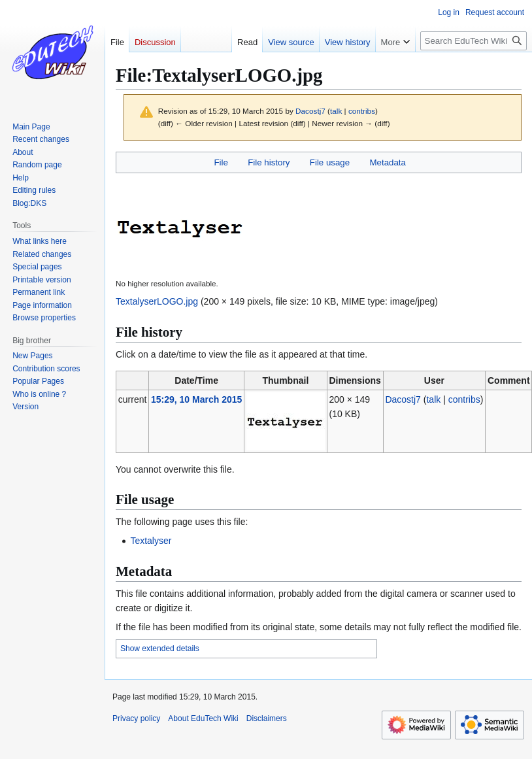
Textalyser (151, 541)
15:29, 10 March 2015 (196, 399)
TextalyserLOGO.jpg (157, 301)
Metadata (387, 162)
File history (269, 162)
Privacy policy (136, 718)
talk (336, 111)
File (221, 162)
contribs (362, 111)
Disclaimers (267, 718)
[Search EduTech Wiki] (474, 41)
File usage (330, 162)
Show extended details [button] (160, 649)
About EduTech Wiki (203, 718)
